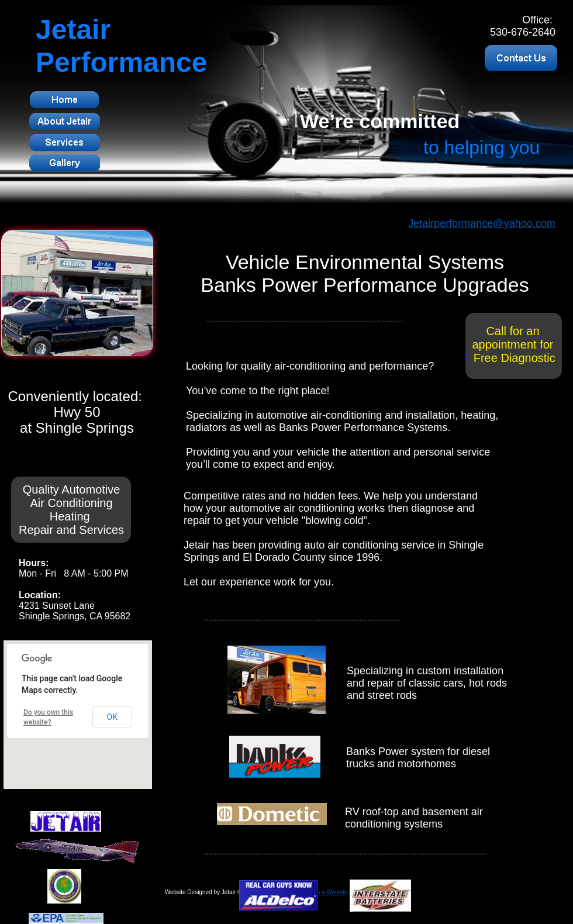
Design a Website (325, 892)
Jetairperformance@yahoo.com (481, 223)
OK (112, 717)
